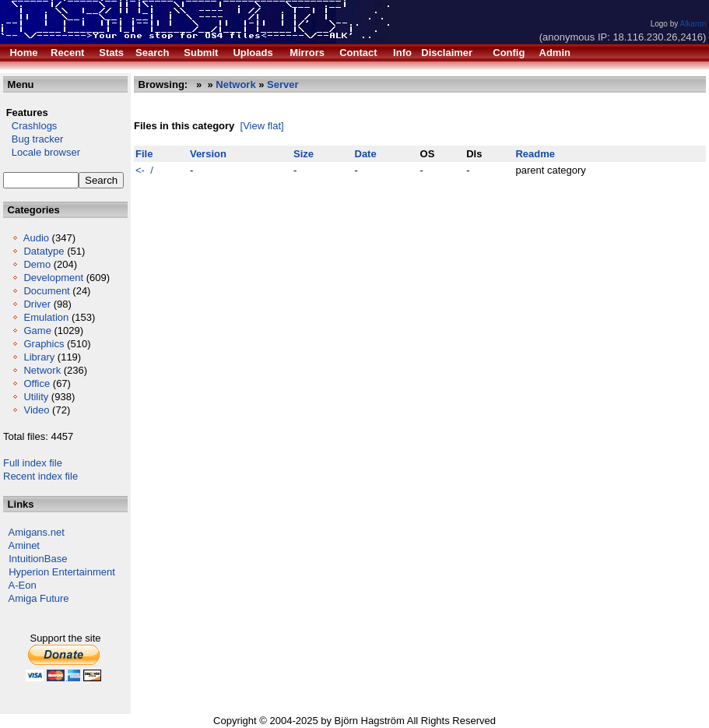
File (144, 154)
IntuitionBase (38, 559)
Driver (37, 304)
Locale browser (42, 152)
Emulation (46, 317)
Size (304, 154)
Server (283, 84)
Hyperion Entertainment (62, 572)
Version (208, 154)
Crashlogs (30, 126)
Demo (37, 264)
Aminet (24, 545)
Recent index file (40, 476)
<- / (144, 170)
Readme (535, 154)
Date (366, 154)
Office (37, 383)
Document (46, 291)
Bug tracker (33, 139)
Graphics (44, 344)
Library (39, 357)
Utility (36, 397)
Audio (36, 238)
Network (42, 370)
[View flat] (262, 126)
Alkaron (693, 24)
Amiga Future (39, 598)
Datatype (44, 251)
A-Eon (23, 585)
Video (36, 410)
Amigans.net (37, 532)
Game (37, 331)
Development (53, 278)
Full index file (33, 463)
